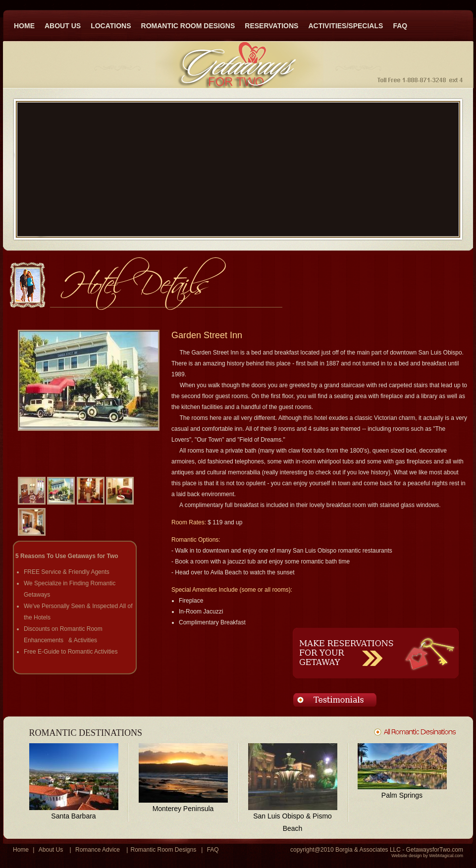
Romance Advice (98, 850)
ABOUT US (63, 26)
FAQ (400, 26)
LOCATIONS (111, 26)
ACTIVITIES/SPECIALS (345, 26)
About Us (51, 850)
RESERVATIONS (271, 26)
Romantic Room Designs (163, 850)
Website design (406, 856)
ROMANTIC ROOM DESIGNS (188, 26)
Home (21, 850)
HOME (24, 26)
